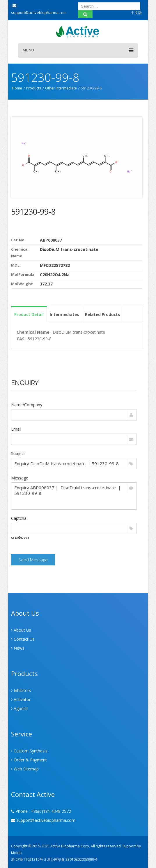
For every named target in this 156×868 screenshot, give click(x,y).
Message (20, 478)
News (18, 648)
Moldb (16, 853)
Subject (18, 453)
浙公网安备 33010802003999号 (72, 859)
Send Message (33, 560)
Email (16, 429)
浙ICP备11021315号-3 (29, 859)
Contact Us (23, 639)
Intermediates (64, 314)
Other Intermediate (61, 88)
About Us (21, 630)
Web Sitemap (25, 769)
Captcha (19, 518)
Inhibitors (21, 690)
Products (34, 88)
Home (17, 88)
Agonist (19, 708)
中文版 (136, 12)
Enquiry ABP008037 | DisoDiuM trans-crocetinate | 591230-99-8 (74, 496)
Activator (21, 699)
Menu (78, 51)
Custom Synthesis (29, 751)
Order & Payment (29, 760)
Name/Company (27, 405)
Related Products (102, 314)
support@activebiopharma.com (43, 820)
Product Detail (29, 314)
